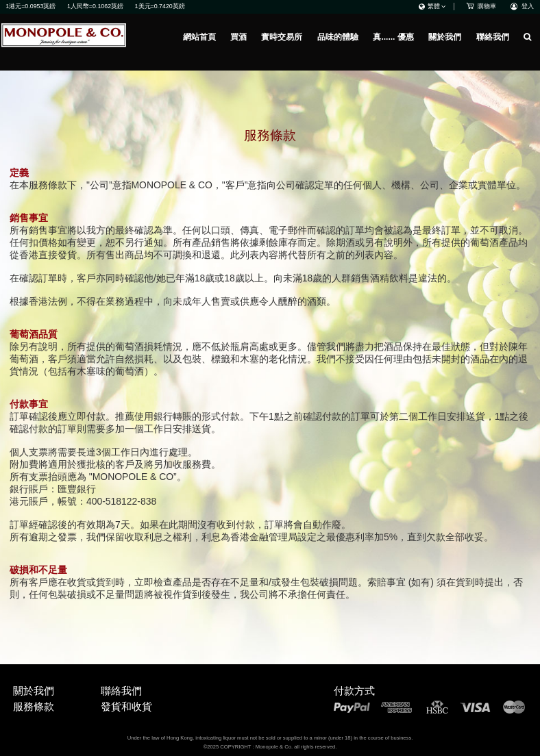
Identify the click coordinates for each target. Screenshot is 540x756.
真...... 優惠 (393, 37)
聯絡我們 (493, 37)
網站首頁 (199, 37)
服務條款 (34, 706)
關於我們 (445, 37)
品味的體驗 (338, 37)
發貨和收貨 (126, 706)
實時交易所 (282, 37)
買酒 (238, 37)
